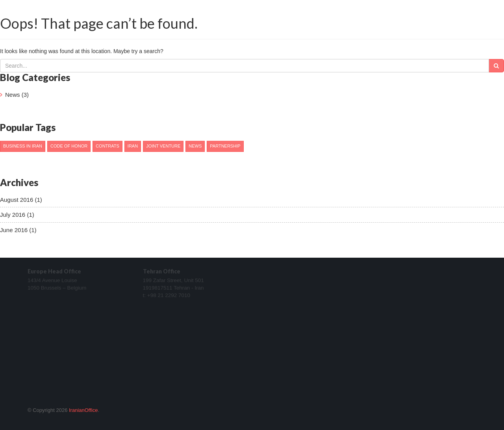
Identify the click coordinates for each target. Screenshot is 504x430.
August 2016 (17, 200)
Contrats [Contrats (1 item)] (107, 146)
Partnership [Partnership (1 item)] (225, 146)
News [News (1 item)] (195, 146)
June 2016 (14, 230)
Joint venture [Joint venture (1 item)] (163, 146)
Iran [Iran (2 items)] (133, 146)
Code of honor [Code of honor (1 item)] (69, 146)
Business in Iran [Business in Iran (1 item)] (23, 146)
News (13, 95)
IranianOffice (83, 410)
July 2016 (13, 215)
